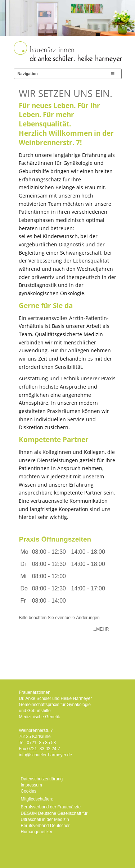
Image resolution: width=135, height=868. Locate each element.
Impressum (31, 785)
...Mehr (101, 629)
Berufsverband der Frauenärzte (51, 807)
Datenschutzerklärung (42, 779)
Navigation (28, 74)
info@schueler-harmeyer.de (46, 755)
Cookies (29, 791)
